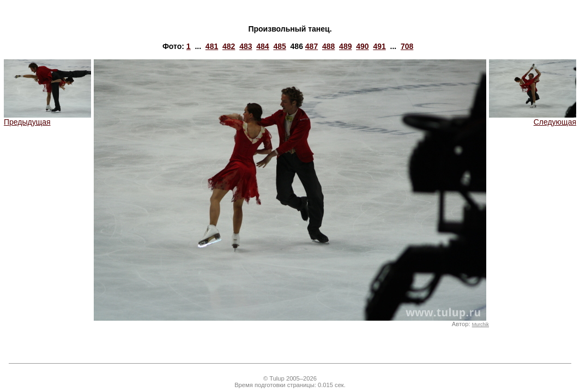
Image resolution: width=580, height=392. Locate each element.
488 (328, 46)
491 (379, 46)
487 (312, 46)
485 (279, 46)
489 (345, 46)
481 (212, 46)
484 (262, 46)
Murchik (481, 324)
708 (407, 46)
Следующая (533, 118)
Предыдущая (47, 118)
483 (246, 46)
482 (229, 46)
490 (362, 46)
